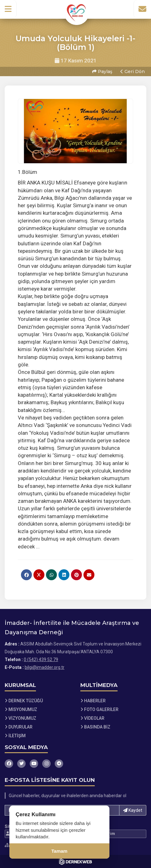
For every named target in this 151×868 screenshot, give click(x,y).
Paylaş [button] (102, 71)
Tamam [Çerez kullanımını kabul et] (59, 851)
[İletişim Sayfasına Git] (142, 9)
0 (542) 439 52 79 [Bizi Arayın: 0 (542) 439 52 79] (41, 660)
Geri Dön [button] (133, 71)
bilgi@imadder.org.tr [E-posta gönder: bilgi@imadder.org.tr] (45, 667)
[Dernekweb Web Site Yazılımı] (75, 861)
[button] (8, 9)
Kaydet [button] (133, 810)
